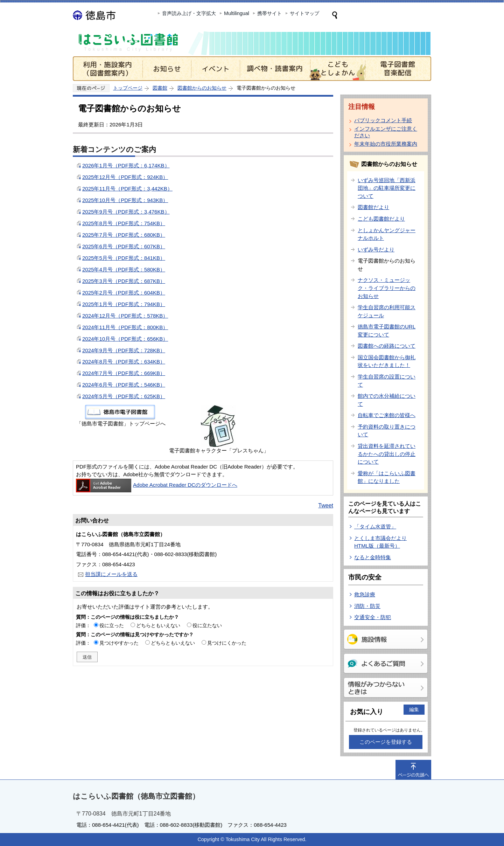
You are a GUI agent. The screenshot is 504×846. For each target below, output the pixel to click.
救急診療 (365, 594)
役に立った (112, 625)
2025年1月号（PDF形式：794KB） (124, 304)
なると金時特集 (373, 557)
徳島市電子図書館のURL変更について (387, 331)
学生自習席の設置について (387, 381)
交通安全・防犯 (373, 617)
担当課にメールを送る (111, 574)
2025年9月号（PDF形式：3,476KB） (126, 212)
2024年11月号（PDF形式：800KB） (125, 327)
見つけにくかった (227, 643)
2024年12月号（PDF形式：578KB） (125, 316)
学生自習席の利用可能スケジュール (387, 311)
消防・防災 (367, 606)
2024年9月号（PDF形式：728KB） (124, 350)
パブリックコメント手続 (383, 120)
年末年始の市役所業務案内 (386, 144)
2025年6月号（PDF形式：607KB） (124, 246)
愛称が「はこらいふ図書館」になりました (387, 477)
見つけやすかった (119, 643)
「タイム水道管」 (375, 526)
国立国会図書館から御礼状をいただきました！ (387, 361)
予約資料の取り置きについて (387, 431)
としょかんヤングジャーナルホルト (387, 234)
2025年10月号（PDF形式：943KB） (125, 200)
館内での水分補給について (387, 400)
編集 (414, 709)
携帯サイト (269, 13)
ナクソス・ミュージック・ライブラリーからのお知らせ (387, 288)
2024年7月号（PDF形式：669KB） (124, 373)
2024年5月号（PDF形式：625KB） (124, 396)
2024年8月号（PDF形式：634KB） (124, 362)
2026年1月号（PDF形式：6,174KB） (126, 165)
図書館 (160, 88)
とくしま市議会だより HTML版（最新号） (380, 542)
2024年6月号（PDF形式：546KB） (124, 385)
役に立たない (207, 625)
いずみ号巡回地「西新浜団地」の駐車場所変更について (387, 188)
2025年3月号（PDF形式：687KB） (124, 281)
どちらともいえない (158, 625)
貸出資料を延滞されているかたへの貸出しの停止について (387, 454)
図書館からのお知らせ (202, 88)
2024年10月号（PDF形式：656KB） (125, 339)
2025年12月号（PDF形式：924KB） (125, 177)
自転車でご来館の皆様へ (387, 415)
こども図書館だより (381, 219)
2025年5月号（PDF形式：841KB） (124, 258)
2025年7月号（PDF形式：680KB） (124, 235)
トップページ (128, 88)
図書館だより (373, 207)
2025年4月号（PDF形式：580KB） (124, 269)
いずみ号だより (376, 249)
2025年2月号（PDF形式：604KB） (124, 293)
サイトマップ (304, 13)
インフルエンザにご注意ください (386, 132)
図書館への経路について (387, 346)
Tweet (326, 505)
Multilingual (237, 13)
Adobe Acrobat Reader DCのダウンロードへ (157, 485)
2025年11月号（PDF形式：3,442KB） (127, 189)
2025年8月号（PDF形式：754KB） (124, 223)
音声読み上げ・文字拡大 (189, 13)
